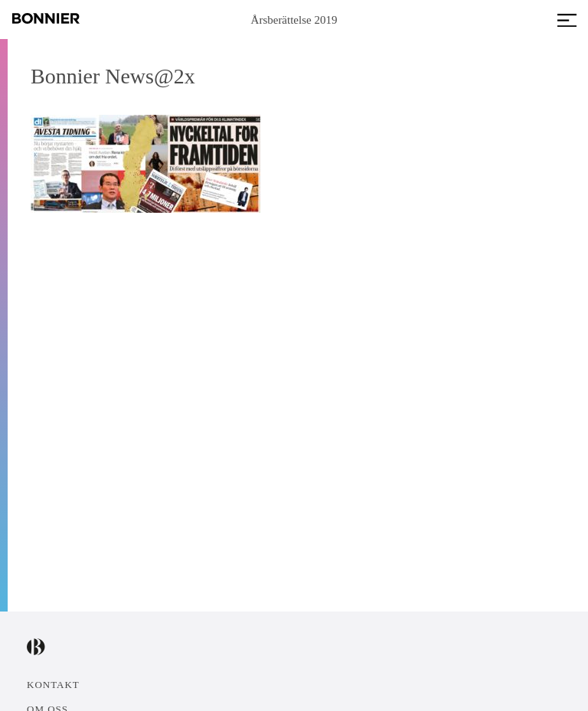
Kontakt (53, 685)
